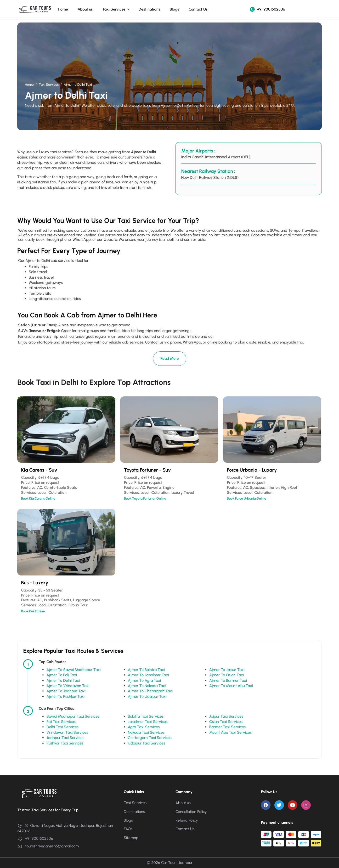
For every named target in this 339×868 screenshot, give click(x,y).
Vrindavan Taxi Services (67, 732)
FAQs (128, 829)
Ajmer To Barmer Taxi (228, 680)
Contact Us (198, 9)
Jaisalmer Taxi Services (148, 722)
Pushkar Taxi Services (65, 743)
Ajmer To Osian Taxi (226, 675)
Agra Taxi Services (144, 727)
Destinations (149, 9)
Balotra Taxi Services (146, 716)
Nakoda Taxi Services (146, 732)
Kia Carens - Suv (39, 470)
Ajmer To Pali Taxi (62, 675)
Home (63, 9)
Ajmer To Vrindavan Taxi (68, 686)
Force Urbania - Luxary (252, 470)
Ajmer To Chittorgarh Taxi (150, 691)
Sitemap (131, 838)
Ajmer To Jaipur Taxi (227, 670)
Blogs (174, 9)
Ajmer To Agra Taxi (144, 680)
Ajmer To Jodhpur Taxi (66, 691)
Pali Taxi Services (61, 722)
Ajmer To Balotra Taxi (146, 670)
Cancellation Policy (191, 812)
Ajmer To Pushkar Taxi (65, 696)
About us (85, 9)
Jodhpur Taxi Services (65, 738)
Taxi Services (114, 9)
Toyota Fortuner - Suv (147, 470)
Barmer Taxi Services (227, 727)
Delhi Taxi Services (62, 727)
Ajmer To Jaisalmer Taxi (148, 675)
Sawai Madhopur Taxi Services (73, 716)
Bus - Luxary (35, 583)
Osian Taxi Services (226, 722)
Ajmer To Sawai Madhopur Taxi (73, 670)
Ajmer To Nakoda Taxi (147, 686)
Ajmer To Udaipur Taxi (147, 696)
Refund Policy (187, 820)
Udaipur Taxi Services (147, 743)
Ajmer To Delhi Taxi (63, 680)
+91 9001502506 (268, 9)
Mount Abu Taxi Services (230, 732)
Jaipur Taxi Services (226, 716)
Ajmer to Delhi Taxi (78, 85)
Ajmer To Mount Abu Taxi (231, 686)
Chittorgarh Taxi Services (150, 738)
